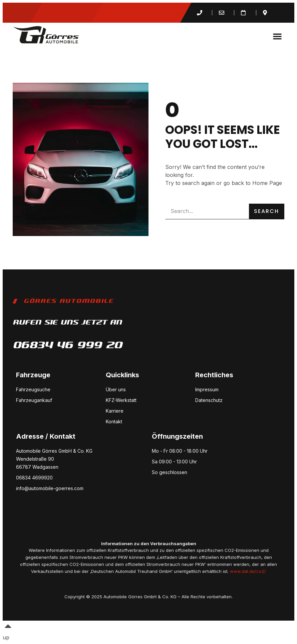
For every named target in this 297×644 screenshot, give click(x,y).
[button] (277, 36)
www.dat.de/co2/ (248, 571)
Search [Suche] (266, 211)
